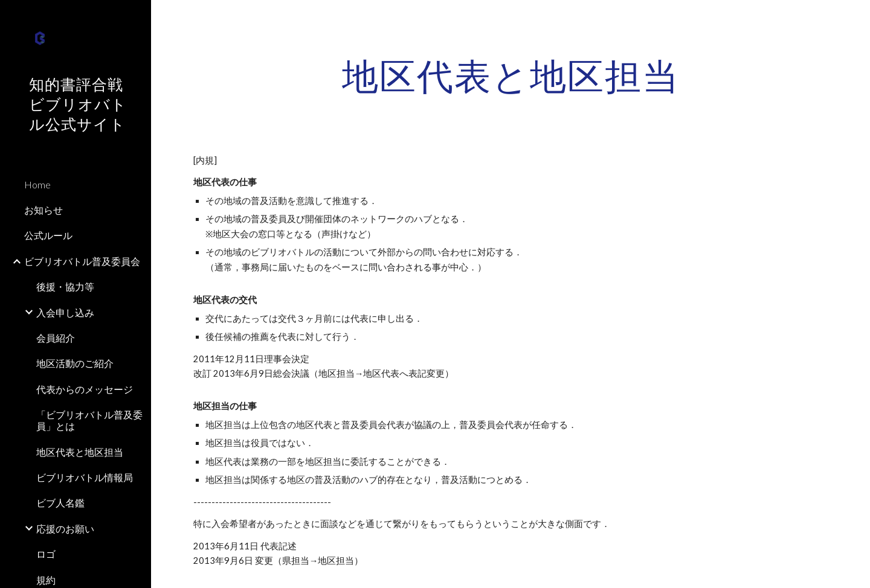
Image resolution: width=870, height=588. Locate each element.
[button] (855, 17)
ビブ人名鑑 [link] (60, 503)
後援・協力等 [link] (65, 286)
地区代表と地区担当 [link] (80, 452)
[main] (511, 75)
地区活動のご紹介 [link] (75, 363)
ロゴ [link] (46, 554)
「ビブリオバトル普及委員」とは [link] (89, 420)
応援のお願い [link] (65, 529)
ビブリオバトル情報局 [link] (85, 477)
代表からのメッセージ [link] (85, 389)
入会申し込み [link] (65, 312)
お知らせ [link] (43, 210)
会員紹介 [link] (56, 338)
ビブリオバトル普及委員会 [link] (82, 261)
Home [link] (37, 184)
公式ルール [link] (48, 235)
